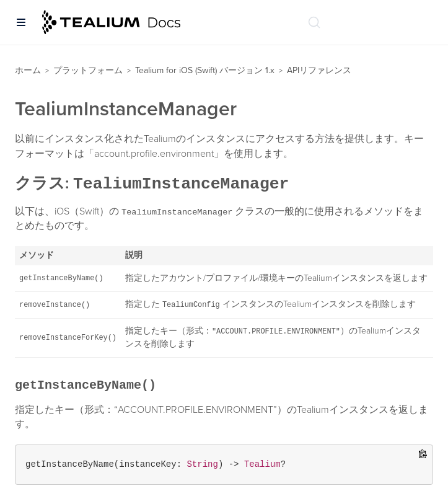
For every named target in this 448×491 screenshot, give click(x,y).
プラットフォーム (88, 70)
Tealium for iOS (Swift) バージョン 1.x (205, 70)
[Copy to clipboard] (423, 455)
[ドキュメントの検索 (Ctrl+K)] (314, 22)
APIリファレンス (319, 70)
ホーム (28, 70)
